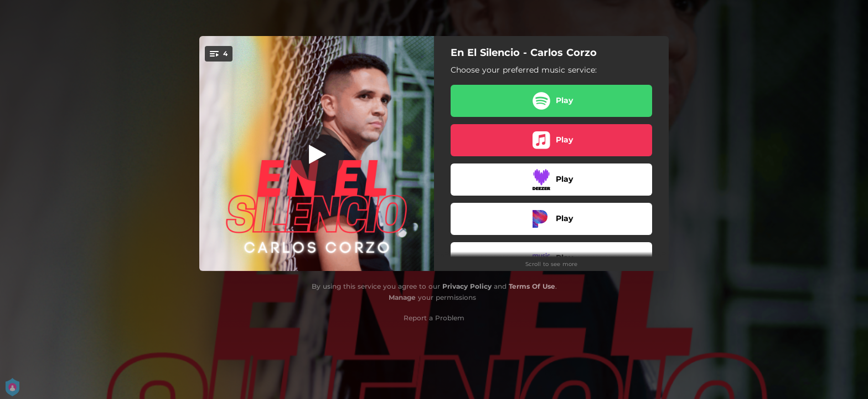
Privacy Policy (467, 286)
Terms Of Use (532, 286)
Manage (402, 297)
